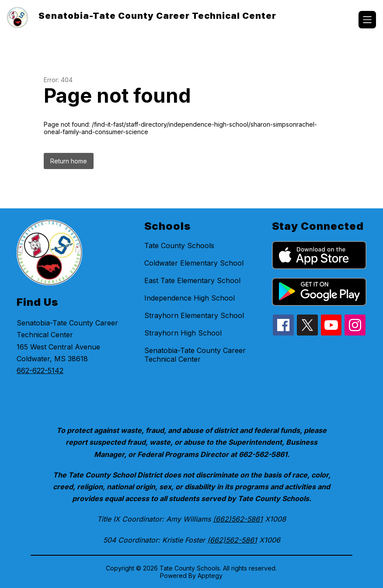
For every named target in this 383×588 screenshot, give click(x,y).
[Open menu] (367, 20)
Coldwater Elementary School (194, 263)
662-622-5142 (40, 370)
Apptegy (210, 576)
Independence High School (190, 298)
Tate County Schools (179, 246)
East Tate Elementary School (192, 280)
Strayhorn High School (183, 333)
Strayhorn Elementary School (194, 315)
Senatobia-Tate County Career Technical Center (195, 355)
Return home (69, 161)
